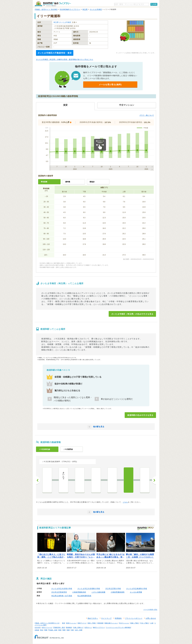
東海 (60, 630)
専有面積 (44, 182)
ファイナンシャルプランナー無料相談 (118, 627)
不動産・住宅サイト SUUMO (46, 9)
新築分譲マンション (111, 623)
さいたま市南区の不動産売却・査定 (55, 53)
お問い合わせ (151, 618)
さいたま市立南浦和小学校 (137, 589)
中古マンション (124, 623)
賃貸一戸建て (92, 623)
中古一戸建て (145, 623)
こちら (125, 502)
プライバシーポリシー (134, 618)
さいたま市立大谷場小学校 (62, 589)
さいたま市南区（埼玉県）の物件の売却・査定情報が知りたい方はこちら (65, 59)
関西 (64, 630)
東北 (42, 630)
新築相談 (69, 627)
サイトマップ (106, 618)
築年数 (68, 182)
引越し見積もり (78, 627)
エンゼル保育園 (136, 592)
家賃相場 (100, 623)
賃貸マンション (71, 623)
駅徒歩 (92, 182)
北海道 (37, 630)
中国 (72, 630)
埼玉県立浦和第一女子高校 (62, 596)
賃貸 (63, 623)
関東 (46, 630)
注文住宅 (38, 627)
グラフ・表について (147, 115)
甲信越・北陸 (53, 630)
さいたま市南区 (96, 9)
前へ (38, 480)
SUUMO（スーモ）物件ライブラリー (53, 4)
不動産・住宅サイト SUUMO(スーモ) (47, 623)
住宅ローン (88, 627)
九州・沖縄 (78, 630)
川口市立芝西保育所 (59, 592)
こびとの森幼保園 (98, 592)
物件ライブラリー (99, 627)
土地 (152, 623)
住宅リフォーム (47, 627)
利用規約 (118, 618)
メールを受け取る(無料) (110, 85)
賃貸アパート (82, 623)
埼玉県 (85, 9)
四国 (68, 630)
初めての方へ (93, 618)
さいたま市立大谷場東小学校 (89, 589)
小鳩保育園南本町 (79, 592)
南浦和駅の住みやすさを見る (140, 415)
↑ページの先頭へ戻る (150, 609)
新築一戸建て (135, 623)
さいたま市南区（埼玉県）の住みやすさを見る (132, 314)
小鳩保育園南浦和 (118, 592)
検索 (155, 4)
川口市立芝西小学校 (113, 589)
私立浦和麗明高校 (84, 596)
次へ (154, 480)
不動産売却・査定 (59, 627)
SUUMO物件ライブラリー (70, 9)
